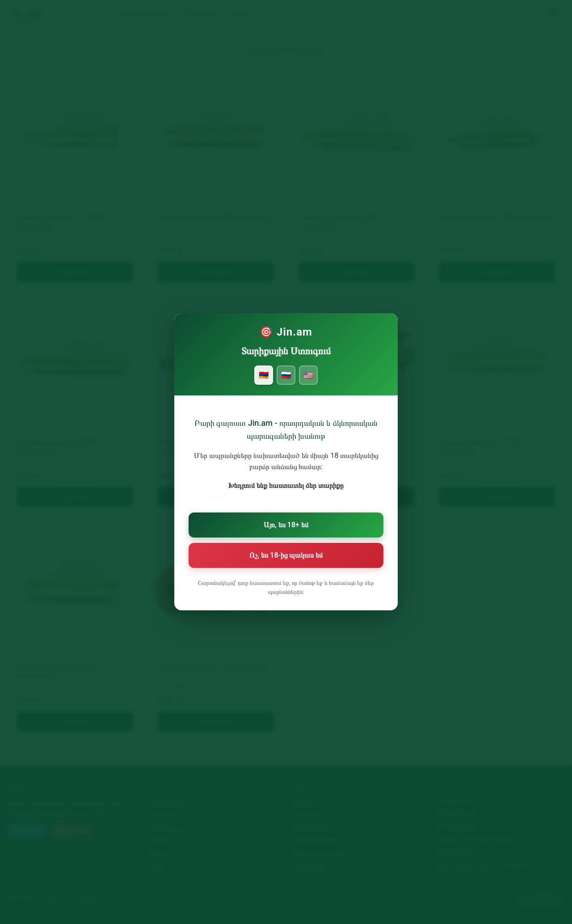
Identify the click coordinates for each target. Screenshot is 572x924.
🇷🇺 (286, 382)
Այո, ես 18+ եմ (286, 526)
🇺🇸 (308, 382)
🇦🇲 (264, 382)
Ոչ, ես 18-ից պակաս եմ (286, 555)
